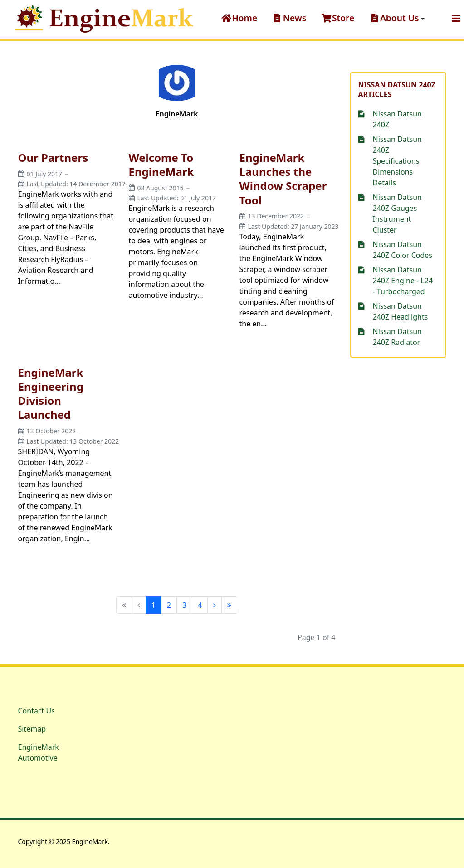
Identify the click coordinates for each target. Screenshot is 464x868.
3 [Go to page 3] (184, 605)
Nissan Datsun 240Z (398, 119)
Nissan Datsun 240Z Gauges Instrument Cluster (398, 213)
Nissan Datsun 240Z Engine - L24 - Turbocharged (403, 281)
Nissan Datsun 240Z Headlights (401, 311)
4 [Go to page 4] (200, 605)
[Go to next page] (215, 605)
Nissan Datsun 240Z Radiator (398, 337)
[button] (396, 18)
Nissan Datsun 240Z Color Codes (403, 250)
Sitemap (32, 729)
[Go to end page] (229, 605)
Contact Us (37, 711)
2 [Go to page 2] (169, 605)
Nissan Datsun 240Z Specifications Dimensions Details (398, 161)
